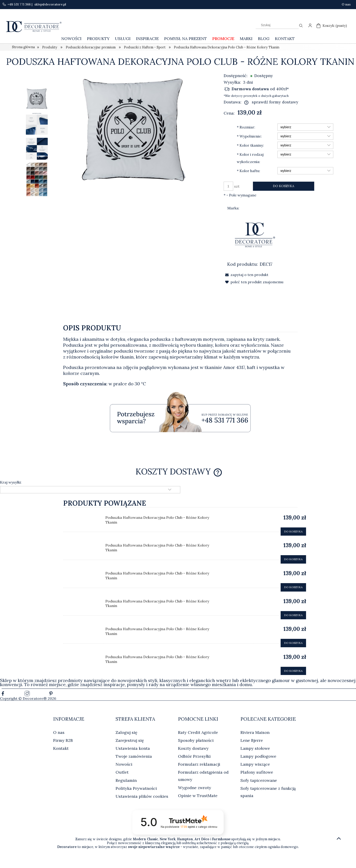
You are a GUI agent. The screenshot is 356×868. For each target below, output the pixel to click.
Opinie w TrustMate (198, 796)
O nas (346, 4)
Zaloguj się (126, 732)
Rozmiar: (246, 127)
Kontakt (61, 748)
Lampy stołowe (255, 748)
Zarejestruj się (130, 740)
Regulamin (126, 780)
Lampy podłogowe (258, 756)
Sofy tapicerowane (259, 780)
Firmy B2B (63, 740)
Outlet (122, 772)
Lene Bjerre (252, 740)
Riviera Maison (255, 732)
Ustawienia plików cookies (142, 796)
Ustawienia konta (133, 748)
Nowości (124, 764)
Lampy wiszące (255, 764)
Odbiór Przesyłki (194, 756)
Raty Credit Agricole (198, 732)
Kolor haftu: (248, 171)
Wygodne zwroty (195, 788)
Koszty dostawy (193, 748)
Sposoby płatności (196, 740)
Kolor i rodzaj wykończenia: (250, 158)
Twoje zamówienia (134, 756)
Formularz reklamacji (199, 764)
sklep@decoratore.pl (50, 4)
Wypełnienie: (249, 136)
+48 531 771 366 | (18, 4)
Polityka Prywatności (136, 788)
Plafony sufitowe (257, 772)
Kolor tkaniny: (250, 145)
